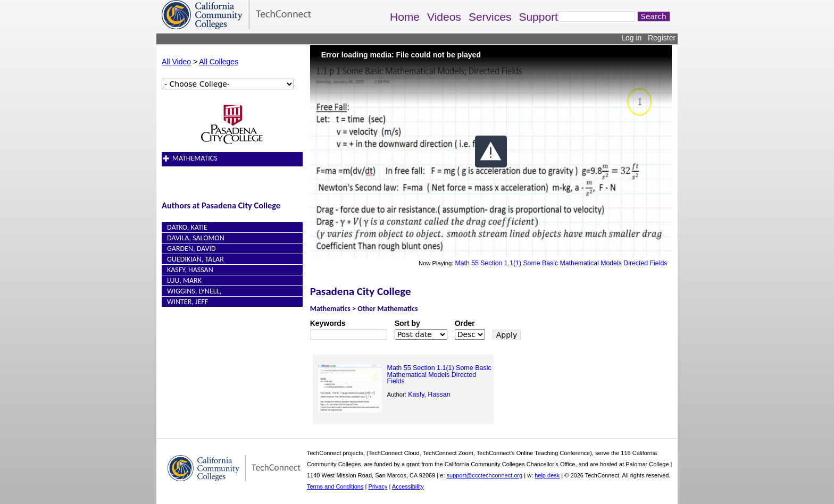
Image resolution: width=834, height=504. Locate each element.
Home (405, 17)
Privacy (378, 486)
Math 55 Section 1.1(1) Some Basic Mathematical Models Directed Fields (561, 263)
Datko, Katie (187, 227)
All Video (176, 62)
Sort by (407, 323)
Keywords (328, 323)
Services (490, 17)
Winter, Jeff (187, 302)
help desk (547, 475)
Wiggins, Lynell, (194, 291)
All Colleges (219, 62)
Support (538, 17)
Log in (631, 38)
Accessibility (408, 486)
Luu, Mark (184, 280)
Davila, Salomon (196, 238)
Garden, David (191, 249)
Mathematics (195, 158)
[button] (491, 152)
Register (662, 38)
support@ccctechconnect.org (485, 475)
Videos (444, 17)
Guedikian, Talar (195, 259)
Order (465, 323)
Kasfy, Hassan (190, 270)
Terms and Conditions (335, 486)
